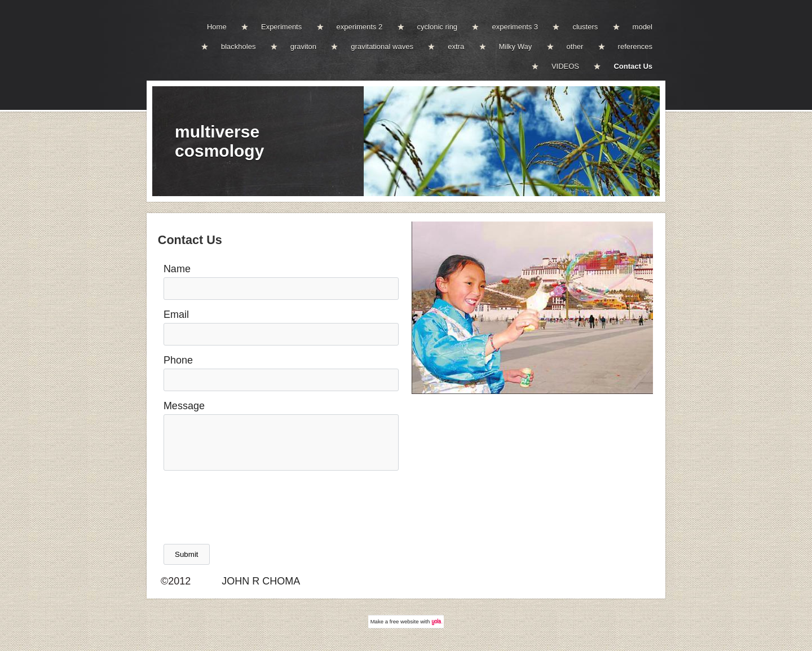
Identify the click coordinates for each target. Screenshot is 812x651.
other (575, 46)
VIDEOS (565, 66)
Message (184, 406)
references (635, 46)
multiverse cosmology (219, 141)
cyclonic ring (438, 27)
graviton (303, 46)
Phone (178, 360)
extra (456, 46)
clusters (585, 27)
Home (217, 27)
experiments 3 (515, 27)
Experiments (281, 27)
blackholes (238, 46)
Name (177, 269)
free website (404, 621)
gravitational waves (382, 46)
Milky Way (516, 46)
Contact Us (633, 66)
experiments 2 (360, 27)
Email (176, 315)
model (643, 27)
